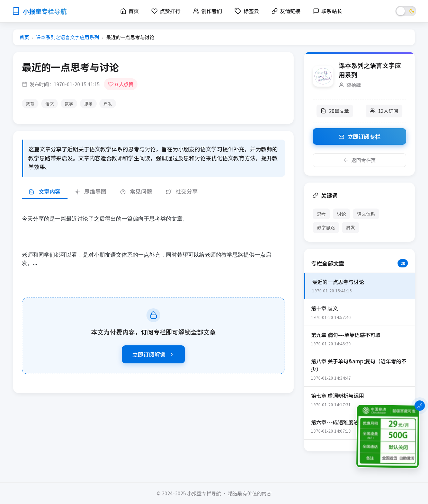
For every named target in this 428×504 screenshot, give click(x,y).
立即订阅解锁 (153, 354)
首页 (24, 37)
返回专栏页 (359, 160)
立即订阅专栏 (360, 136)
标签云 (247, 11)
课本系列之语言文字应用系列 (68, 37)
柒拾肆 (354, 85)
